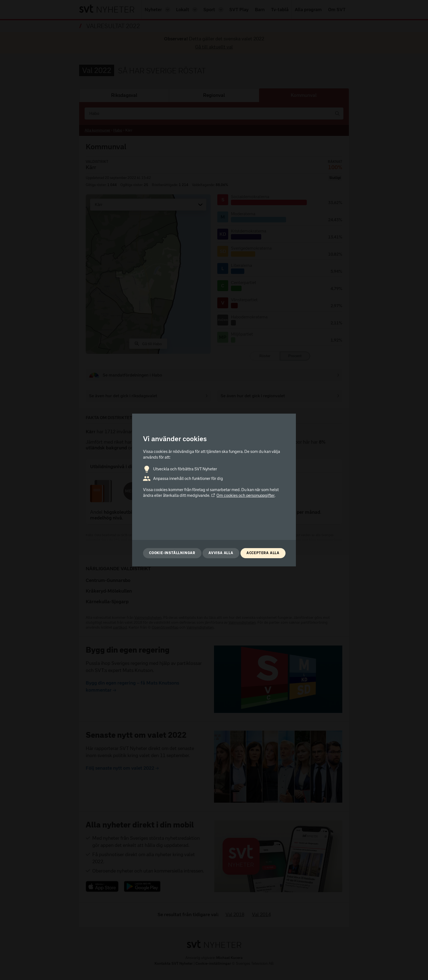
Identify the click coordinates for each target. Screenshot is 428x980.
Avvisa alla (221, 553)
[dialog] (214, 490)
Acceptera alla (263, 553)
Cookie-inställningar (172, 553)
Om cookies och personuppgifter (243, 495)
